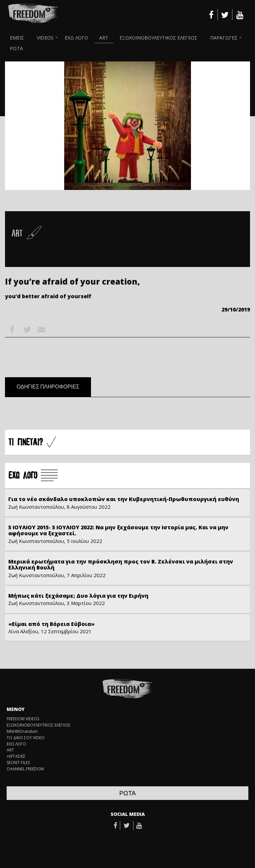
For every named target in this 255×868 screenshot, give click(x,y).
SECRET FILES (18, 763)
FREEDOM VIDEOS (23, 719)
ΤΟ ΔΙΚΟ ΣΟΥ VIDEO (26, 738)
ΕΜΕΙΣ (17, 38)
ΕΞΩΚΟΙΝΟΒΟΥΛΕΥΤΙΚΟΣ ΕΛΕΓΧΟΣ (158, 38)
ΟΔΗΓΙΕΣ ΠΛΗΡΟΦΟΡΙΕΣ (48, 387)
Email (42, 330)
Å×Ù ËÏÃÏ (33, 476)
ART (104, 38)
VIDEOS (45, 38)
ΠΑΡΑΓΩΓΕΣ (224, 38)
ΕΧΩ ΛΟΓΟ (76, 38)
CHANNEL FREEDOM (25, 769)
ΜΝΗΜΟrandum (22, 732)
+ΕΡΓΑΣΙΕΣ (16, 756)
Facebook (12, 330)
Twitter (27, 330)
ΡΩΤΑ (16, 48)
